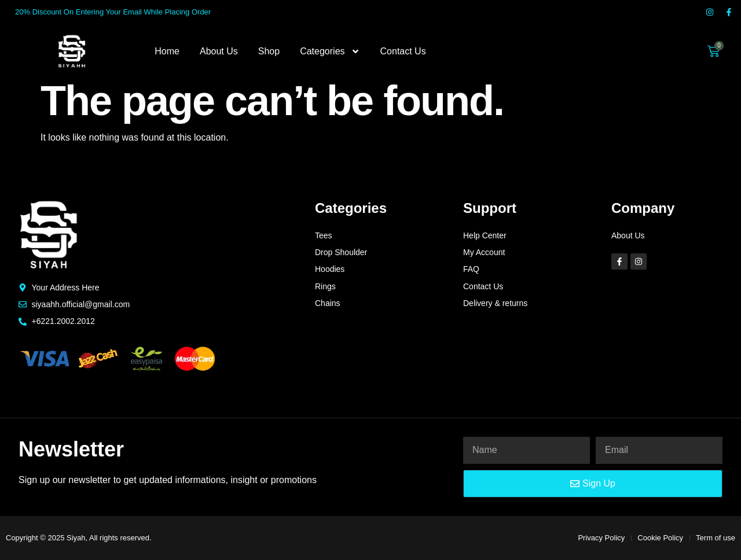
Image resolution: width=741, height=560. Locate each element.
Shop (269, 51)
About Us (219, 51)
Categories (330, 51)
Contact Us (403, 51)
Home (167, 51)
